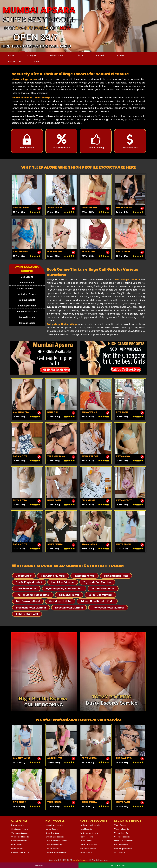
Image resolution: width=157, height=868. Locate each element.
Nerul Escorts (86, 829)
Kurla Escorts (17, 849)
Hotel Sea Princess (63, 582)
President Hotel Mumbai (31, 608)
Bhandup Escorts (27, 306)
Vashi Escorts (120, 825)
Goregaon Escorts (19, 833)
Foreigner (31, 55)
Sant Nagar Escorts (123, 849)
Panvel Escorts (87, 837)
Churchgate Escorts (55, 837)
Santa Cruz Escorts (88, 845)
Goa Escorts (27, 277)
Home (11, 55)
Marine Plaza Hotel (103, 589)
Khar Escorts (17, 845)
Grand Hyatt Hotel (60, 601)
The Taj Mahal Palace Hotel (33, 595)
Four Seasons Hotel (28, 601)
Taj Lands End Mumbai (97, 582)
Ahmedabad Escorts (27, 288)
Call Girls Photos (57, 55)
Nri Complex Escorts (89, 833)
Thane (80, 55)
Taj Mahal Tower (69, 595)
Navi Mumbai (15, 61)
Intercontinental (85, 576)
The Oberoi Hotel (26, 589)
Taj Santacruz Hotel (116, 576)
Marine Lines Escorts (123, 841)
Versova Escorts (122, 829)
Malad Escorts (52, 829)
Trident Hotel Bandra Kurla (97, 601)
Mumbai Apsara (80, 860)
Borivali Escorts (27, 317)
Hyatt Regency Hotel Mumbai (64, 589)
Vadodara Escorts (27, 294)
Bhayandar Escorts (27, 311)
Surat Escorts (27, 283)
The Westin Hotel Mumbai (108, 608)
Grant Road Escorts (20, 837)
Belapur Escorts (27, 300)
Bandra (120, 55)
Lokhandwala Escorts (21, 852)
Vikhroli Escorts (121, 833)
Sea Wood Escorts (88, 849)
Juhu (36, 61)
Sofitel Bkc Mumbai (100, 595)
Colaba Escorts (27, 323)
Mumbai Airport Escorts (56, 852)
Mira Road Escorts (54, 845)
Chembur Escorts (53, 833)
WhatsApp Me (118, 865)
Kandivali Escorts (19, 841)
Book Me (39, 865)
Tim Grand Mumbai (53, 576)
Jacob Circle (24, 576)
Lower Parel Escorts (54, 825)
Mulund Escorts (53, 849)
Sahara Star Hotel (27, 614)
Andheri (100, 55)
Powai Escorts (86, 841)
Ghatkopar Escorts (20, 829)
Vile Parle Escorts (122, 837)
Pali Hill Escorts (121, 845)
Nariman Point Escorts (90, 825)
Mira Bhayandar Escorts (56, 841)
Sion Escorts (120, 852)
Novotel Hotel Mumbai (69, 608)
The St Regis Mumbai (29, 582)
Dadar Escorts (18, 825)
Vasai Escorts (86, 852)
